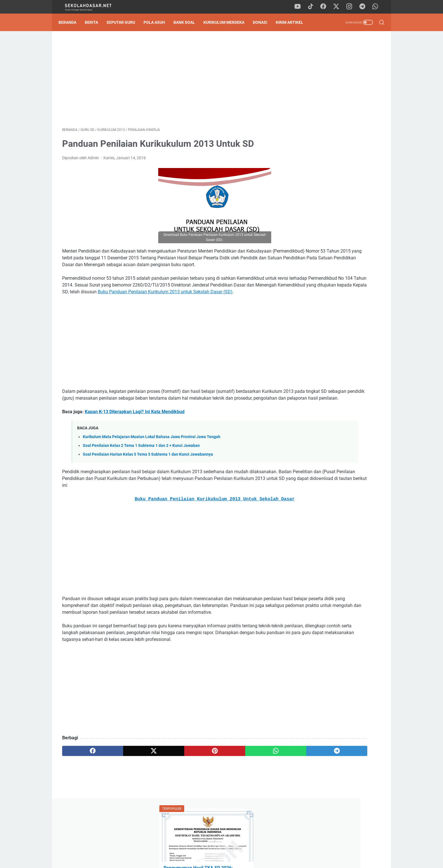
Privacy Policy (221, 848)
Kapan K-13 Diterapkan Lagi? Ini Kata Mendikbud (135, 435)
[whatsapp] (377, 7)
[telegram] (364, 7)
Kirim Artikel (293, 22)
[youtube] (301, 7)
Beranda (71, 22)
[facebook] (326, 7)
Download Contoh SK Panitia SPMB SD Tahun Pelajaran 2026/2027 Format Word (336, 132)
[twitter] (339, 7)
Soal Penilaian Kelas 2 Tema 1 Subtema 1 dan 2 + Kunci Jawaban (141, 469)
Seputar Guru (124, 22)
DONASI (264, 22)
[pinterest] (169, 788)
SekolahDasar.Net (230, 859)
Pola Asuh (158, 22)
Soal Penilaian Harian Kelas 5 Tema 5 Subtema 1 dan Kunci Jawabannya (148, 478)
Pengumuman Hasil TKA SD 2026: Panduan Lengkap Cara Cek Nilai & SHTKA (336, 106)
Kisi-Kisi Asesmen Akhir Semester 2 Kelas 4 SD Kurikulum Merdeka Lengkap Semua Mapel (337, 159)
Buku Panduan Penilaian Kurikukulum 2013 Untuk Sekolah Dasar (169, 523)
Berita (95, 22)
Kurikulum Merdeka (228, 22)
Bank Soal (188, 22)
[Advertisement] (169, 81)
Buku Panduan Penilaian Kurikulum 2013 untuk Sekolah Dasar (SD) (158, 309)
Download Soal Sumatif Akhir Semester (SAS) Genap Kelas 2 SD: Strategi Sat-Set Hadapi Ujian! (336, 205)
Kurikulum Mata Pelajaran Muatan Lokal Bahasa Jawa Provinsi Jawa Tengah (152, 461)
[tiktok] (313, 7)
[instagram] (351, 7)
